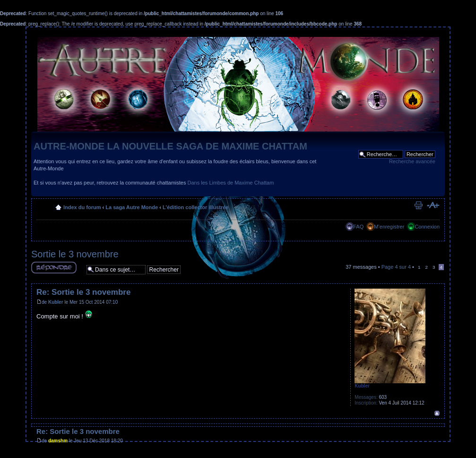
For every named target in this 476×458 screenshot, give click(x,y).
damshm (58, 441)
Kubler (56, 302)
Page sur (396, 267)
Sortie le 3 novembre (75, 254)
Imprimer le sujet (418, 205)
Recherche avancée (412, 161)
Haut (437, 413)
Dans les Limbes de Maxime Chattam (231, 183)
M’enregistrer (389, 227)
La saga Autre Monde (132, 207)
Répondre (54, 268)
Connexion (427, 227)
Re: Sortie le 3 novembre (83, 292)
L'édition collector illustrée (196, 207)
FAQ (358, 227)
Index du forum (82, 207)
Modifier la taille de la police (433, 205)
